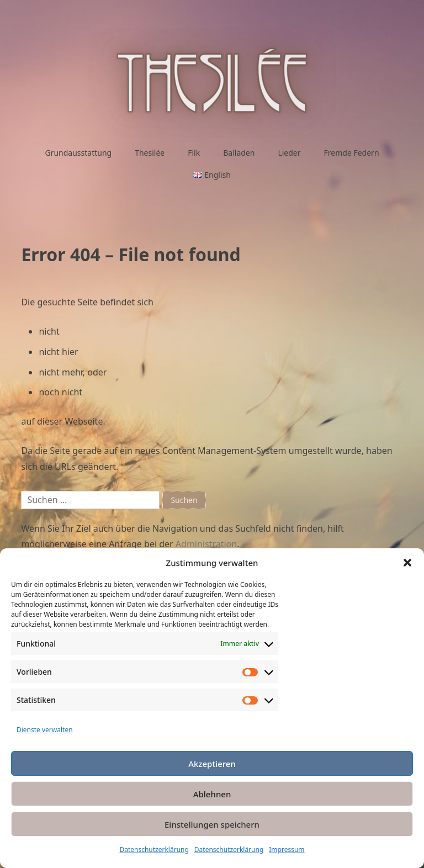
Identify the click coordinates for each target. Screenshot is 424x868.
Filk (194, 153)
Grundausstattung (78, 153)
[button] (407, 563)
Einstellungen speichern (212, 824)
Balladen (239, 153)
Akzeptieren (212, 764)
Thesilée (150, 153)
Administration (206, 544)
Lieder (289, 153)
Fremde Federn (352, 153)
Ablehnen (212, 794)
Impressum (287, 850)
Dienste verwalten (45, 730)
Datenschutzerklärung (154, 850)
